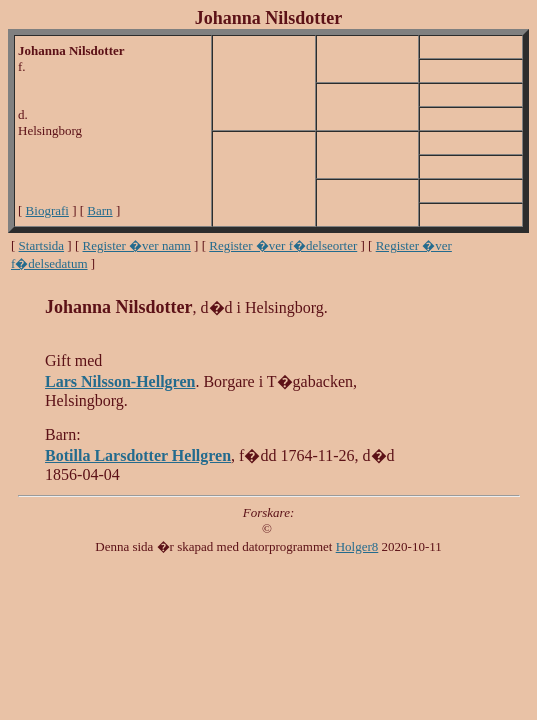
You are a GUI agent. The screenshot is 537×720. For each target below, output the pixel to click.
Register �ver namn (137, 245)
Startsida (42, 245)
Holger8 (357, 546)
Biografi (47, 210)
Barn (99, 210)
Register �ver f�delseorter (283, 245)
